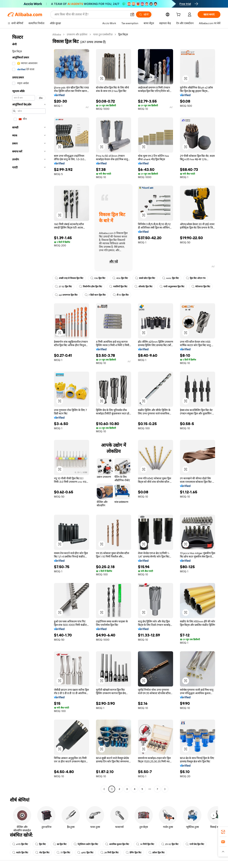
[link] (223, 832)
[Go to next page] (165, 789)
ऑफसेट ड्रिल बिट (143, 287)
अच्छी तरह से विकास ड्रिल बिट (69, 278)
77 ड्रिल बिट (63, 853)
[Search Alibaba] (91, 14)
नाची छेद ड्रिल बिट (195, 844)
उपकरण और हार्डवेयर (77, 34)
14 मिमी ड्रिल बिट (145, 844)
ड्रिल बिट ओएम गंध (196, 278)
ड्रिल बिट (40, 844)
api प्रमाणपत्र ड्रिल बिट (66, 295)
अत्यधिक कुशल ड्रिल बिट (117, 844)
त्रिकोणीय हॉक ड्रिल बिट (91, 287)
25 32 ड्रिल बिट (170, 844)
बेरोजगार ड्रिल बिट (201, 287)
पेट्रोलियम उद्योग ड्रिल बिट (86, 844)
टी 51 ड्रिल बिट (121, 295)
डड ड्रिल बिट (60, 844)
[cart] (179, 15)
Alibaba (57, 34)
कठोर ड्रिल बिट (20, 853)
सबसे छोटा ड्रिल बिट (145, 278)
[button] (132, 14)
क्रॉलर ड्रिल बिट (157, 853)
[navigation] (29, 412)
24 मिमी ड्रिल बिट (110, 853)
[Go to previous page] (104, 789)
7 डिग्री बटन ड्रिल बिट (95, 295)
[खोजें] (144, 14)
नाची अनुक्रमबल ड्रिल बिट (172, 287)
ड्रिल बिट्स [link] (123, 34)
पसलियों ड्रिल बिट (118, 287)
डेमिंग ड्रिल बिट (134, 853)
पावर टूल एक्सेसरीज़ (103, 34)
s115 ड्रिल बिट (20, 844)
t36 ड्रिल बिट (98, 278)
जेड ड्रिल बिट (42, 853)
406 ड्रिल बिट (120, 278)
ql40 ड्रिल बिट (85, 853)
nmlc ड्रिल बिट (171, 278)
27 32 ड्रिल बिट (63, 287)
